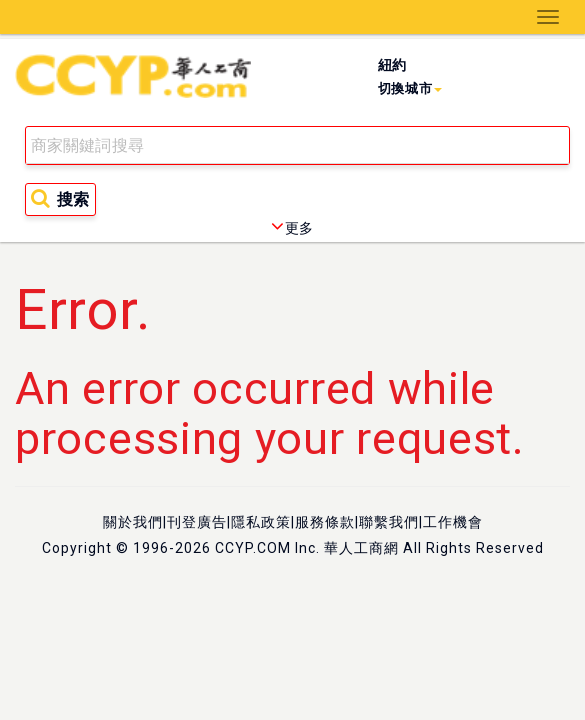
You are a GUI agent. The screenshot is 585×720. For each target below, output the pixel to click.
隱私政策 (261, 522)
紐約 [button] (410, 76)
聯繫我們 (389, 522)
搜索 (60, 198)
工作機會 (453, 522)
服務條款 (325, 522)
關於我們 (133, 522)
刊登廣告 (197, 522)
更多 (292, 228)
